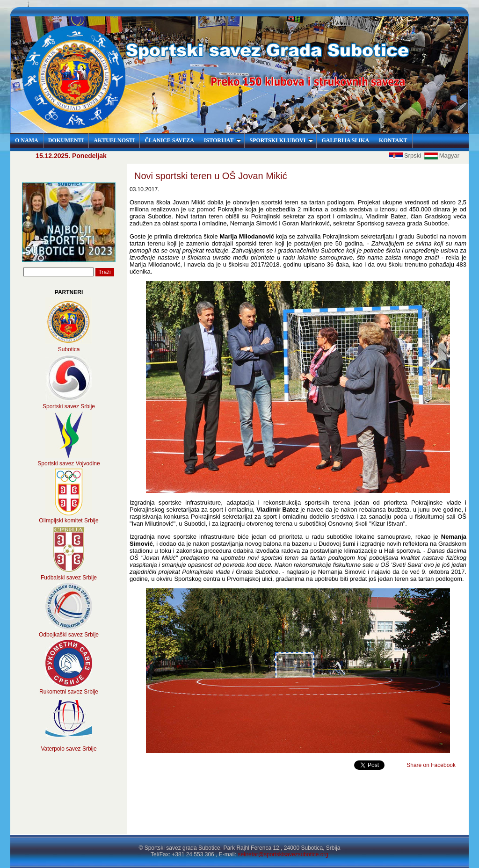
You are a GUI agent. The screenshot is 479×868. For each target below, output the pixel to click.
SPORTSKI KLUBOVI (281, 140)
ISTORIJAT (223, 140)
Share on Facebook (431, 765)
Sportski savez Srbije (69, 406)
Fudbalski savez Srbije (69, 578)
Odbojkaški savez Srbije (69, 635)
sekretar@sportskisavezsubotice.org (283, 854)
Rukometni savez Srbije (69, 692)
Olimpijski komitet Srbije (69, 521)
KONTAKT (393, 140)
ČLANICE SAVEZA (169, 140)
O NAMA (27, 140)
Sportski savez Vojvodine (69, 463)
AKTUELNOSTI (114, 140)
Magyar (442, 156)
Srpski (406, 156)
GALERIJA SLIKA (345, 140)
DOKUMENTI (66, 140)
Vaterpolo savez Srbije (69, 749)
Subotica (69, 349)
